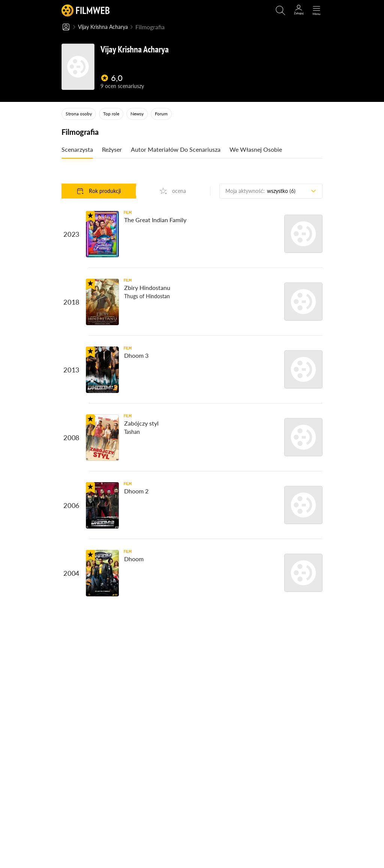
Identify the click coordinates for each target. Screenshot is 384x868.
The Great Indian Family (155, 220)
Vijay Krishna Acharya (107, 27)
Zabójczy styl (141, 424)
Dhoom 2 (136, 491)
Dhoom (134, 559)
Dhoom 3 (136, 356)
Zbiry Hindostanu (147, 288)
